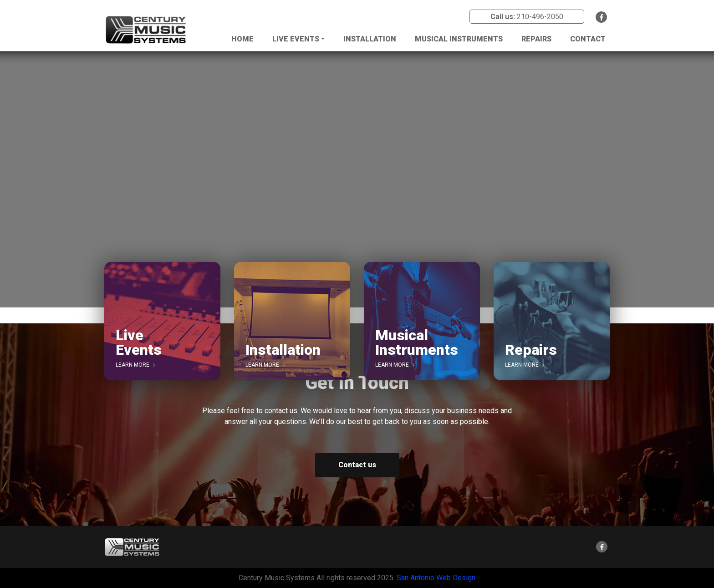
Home (242, 39)
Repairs (536, 39)
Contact (588, 39)
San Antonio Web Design (436, 578)
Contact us (357, 465)
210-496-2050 (540, 17)
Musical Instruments (459, 39)
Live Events (296, 39)
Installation (370, 39)
